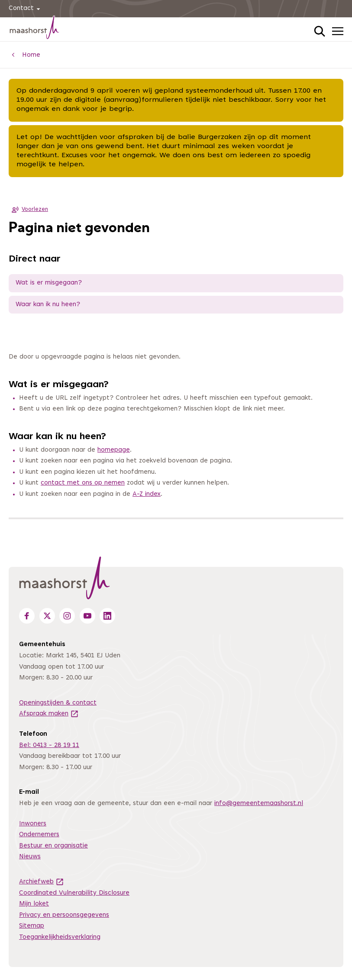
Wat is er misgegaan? (49, 283)
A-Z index (147, 494)
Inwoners (33, 824)
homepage (114, 450)
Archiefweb (42, 882)
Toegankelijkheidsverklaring (60, 937)
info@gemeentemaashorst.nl (259, 804)
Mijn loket (34, 904)
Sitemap (32, 926)
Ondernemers (39, 835)
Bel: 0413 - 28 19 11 (49, 746)
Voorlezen (28, 210)
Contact (26, 9)
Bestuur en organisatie (53, 846)
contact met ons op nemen (83, 483)
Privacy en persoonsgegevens (64, 915)
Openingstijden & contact (58, 703)
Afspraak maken (49, 714)
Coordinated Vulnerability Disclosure (74, 893)
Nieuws (30, 857)
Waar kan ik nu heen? (48, 305)
